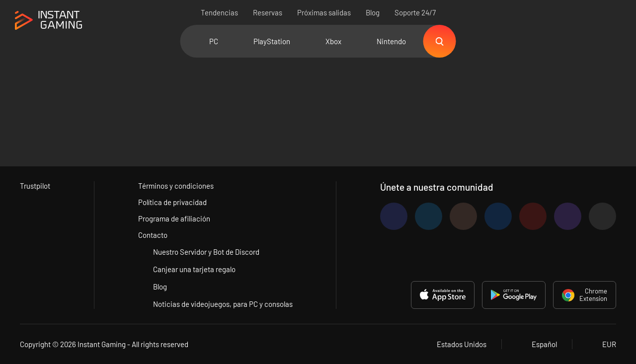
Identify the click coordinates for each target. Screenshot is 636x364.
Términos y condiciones (176, 186)
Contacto (153, 235)
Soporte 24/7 (415, 12)
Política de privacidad (172, 202)
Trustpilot (35, 186)
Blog (373, 12)
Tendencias (219, 12)
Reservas (268, 12)
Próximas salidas (324, 12)
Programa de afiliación (174, 218)
